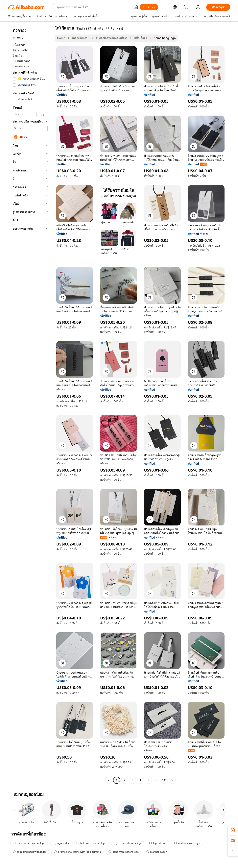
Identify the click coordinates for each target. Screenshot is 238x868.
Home (61, 38)
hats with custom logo (91, 843)
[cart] (187, 8)
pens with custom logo (124, 852)
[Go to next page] (172, 780)
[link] (233, 830)
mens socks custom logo (29, 843)
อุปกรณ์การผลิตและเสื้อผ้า (112, 38)
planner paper (156, 852)
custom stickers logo (128, 843)
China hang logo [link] (165, 38)
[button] (136, 7)
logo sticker (158, 843)
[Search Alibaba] (94, 7)
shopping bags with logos (30, 852)
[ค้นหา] (149, 7)
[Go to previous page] (109, 780)
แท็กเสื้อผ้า (141, 38)
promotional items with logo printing (77, 852)
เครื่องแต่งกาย (81, 38)
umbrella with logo (187, 843)
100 (164, 780)
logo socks (61, 843)
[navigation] (30, 405)
